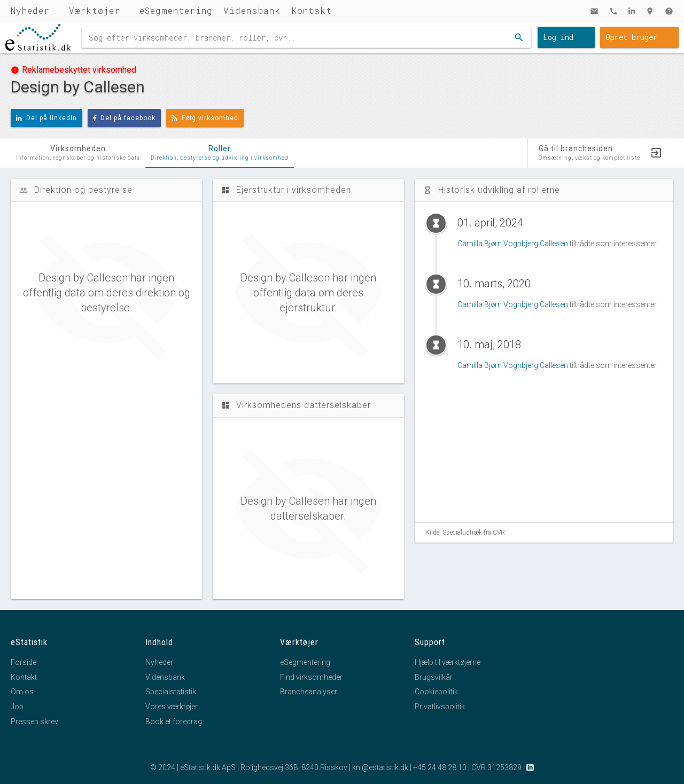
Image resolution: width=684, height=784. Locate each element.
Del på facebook (125, 118)
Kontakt (312, 10)
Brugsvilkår (434, 677)
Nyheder (30, 10)
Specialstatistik (171, 692)
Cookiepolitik (436, 692)
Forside (24, 662)
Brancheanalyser (309, 692)
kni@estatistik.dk (380, 767)
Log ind (558, 37)
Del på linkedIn (46, 118)
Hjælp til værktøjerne (448, 662)
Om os (22, 692)
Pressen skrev (34, 722)
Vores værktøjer (172, 707)
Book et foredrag (174, 722)
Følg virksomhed (205, 118)
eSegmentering (176, 10)
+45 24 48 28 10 (440, 767)
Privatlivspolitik (440, 707)
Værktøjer (95, 10)
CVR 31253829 (496, 767)
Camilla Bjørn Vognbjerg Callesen (513, 244)
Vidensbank (252, 10)
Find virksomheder (311, 677)
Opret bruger (631, 37)
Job (17, 707)
